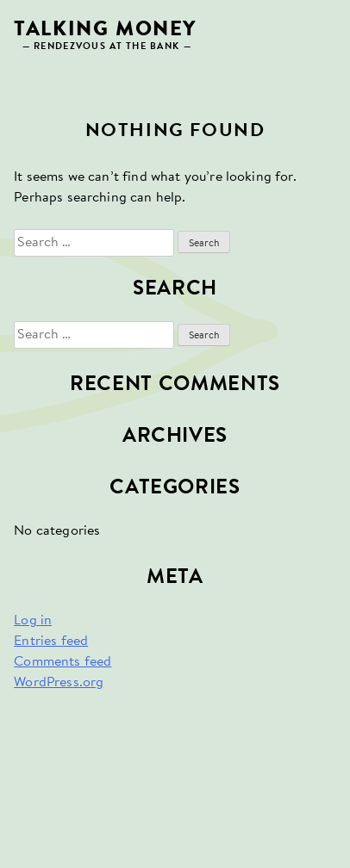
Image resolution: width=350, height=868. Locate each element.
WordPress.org (59, 683)
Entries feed (51, 642)
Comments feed (62, 662)
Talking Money (105, 29)
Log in (33, 621)
